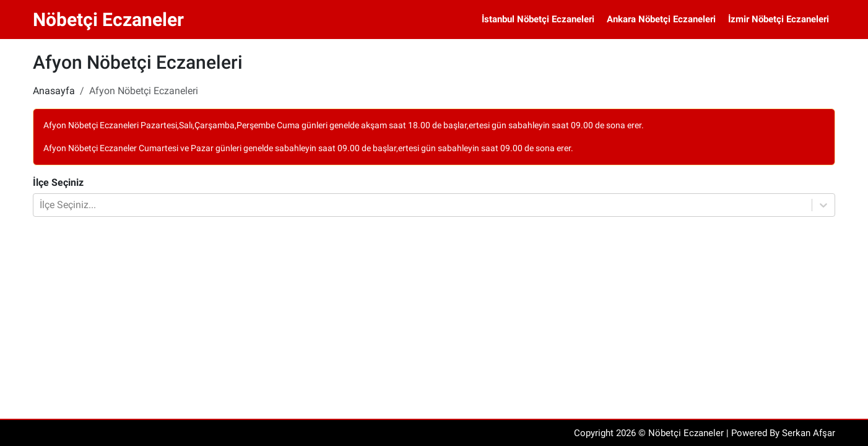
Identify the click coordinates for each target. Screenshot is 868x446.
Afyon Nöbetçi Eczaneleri (144, 91)
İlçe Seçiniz (58, 182)
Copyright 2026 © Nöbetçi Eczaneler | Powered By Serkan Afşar (705, 433)
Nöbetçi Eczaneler (108, 20)
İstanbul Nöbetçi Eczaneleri (538, 19)
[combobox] (41, 205)
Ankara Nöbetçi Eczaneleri (661, 19)
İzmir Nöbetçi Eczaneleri (779, 19)
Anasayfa (54, 91)
